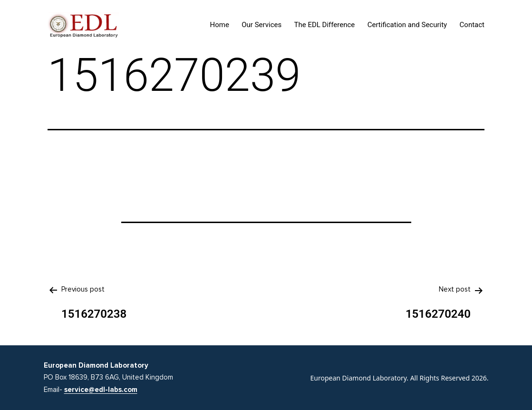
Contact (472, 25)
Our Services (261, 25)
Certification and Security (407, 25)
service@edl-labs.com (101, 390)
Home (220, 25)
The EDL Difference (325, 25)
